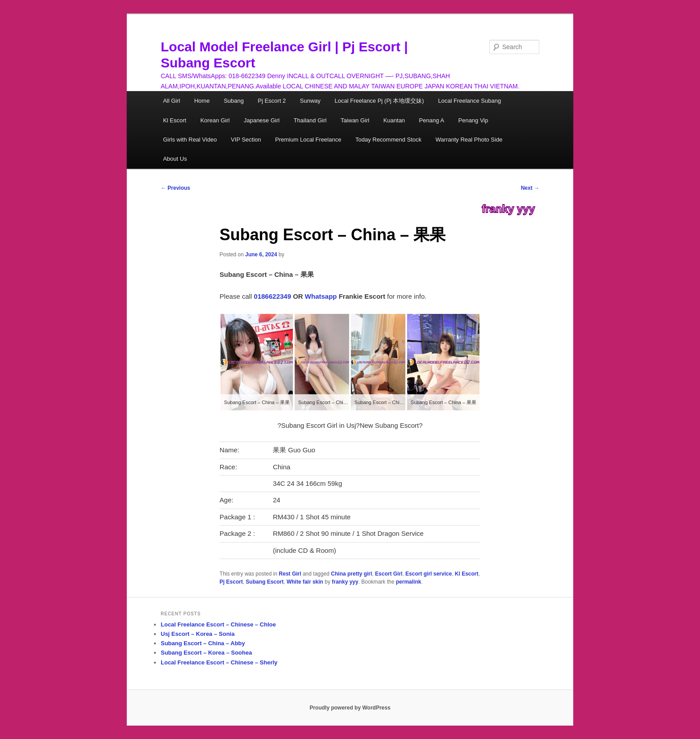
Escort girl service (429, 574)
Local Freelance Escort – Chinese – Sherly (219, 662)
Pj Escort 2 (272, 101)
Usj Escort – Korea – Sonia (198, 634)
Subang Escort (265, 582)
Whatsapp (321, 296)
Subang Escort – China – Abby (203, 643)
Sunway (310, 101)
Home (202, 101)
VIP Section (246, 140)
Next (530, 188)
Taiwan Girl (355, 120)
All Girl (171, 101)
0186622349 (273, 296)
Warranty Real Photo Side (469, 140)
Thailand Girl (310, 120)
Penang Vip (473, 120)
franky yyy (508, 209)
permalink (409, 582)
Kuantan (394, 120)
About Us (175, 159)
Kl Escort (175, 120)
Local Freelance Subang (469, 101)
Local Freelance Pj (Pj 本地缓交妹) (379, 101)
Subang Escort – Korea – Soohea (206, 653)
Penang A (432, 120)
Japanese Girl (262, 120)
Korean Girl (215, 120)
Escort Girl (389, 574)
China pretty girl (351, 574)
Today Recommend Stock (388, 140)
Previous (175, 188)
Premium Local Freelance (308, 140)
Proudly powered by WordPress (350, 708)
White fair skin (305, 582)
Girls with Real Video (190, 140)
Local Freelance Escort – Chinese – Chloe (218, 624)
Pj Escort (231, 582)
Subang (234, 101)
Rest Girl (290, 574)
